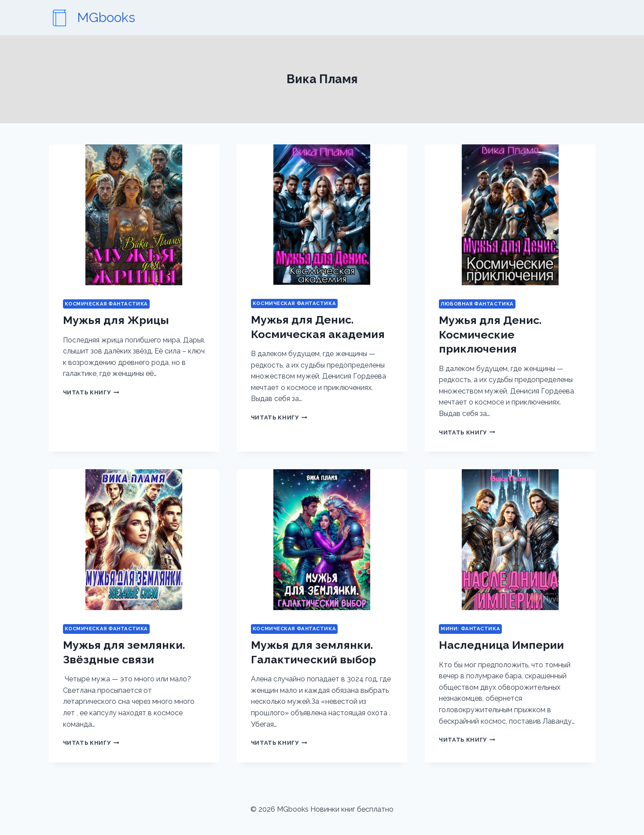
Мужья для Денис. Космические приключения (490, 334)
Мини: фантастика (470, 629)
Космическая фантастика (106, 304)
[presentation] (134, 215)
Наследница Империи (501, 645)
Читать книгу (91, 392)
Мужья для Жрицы (116, 320)
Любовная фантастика (477, 304)
